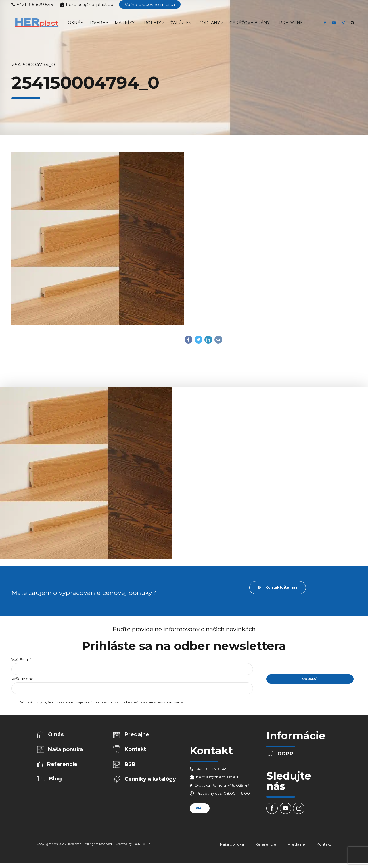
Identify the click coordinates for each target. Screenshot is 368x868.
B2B (131, 766)
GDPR (286, 754)
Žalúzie (180, 23)
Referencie (63, 766)
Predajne (291, 23)
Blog (56, 781)
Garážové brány (250, 23)
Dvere (98, 23)
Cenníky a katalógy (151, 781)
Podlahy (209, 23)
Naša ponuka (66, 751)
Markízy (125, 23)
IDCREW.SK (142, 845)
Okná (74, 23)
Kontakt (136, 750)
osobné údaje (72, 703)
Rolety (153, 23)
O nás (56, 735)
